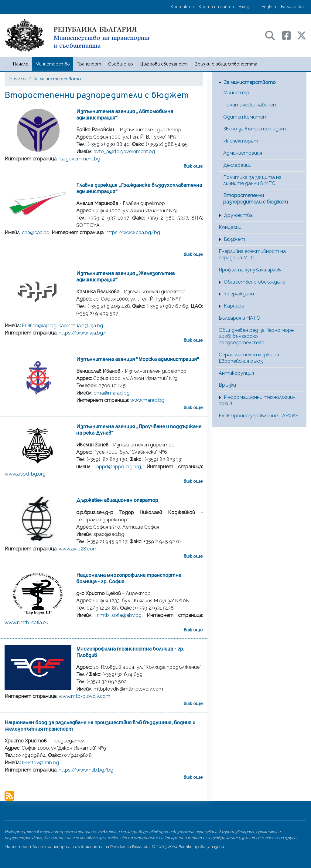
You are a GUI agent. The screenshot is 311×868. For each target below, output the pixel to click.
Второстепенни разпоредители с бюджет (256, 199)
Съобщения (121, 64)
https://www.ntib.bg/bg (86, 770)
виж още (193, 166)
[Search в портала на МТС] (273, 35)
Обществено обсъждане (255, 282)
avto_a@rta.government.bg (124, 151)
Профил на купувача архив (250, 270)
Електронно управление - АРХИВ (259, 416)
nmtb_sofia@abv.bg (119, 615)
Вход (244, 7)
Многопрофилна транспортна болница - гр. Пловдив (130, 652)
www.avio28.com (78, 549)
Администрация (243, 153)
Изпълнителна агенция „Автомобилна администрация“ (125, 115)
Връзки (227, 385)
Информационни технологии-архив (257, 400)
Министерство (53, 64)
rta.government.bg (79, 159)
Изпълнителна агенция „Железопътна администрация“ (125, 277)
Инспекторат (241, 141)
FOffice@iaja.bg (39, 326)
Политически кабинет (250, 105)
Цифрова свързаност (164, 64)
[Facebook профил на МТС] (289, 35)
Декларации (237, 165)
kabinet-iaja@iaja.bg (81, 326)
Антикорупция (236, 373)
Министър (236, 93)
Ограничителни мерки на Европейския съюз (249, 358)
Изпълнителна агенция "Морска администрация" (138, 360)
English (269, 7)
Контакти (182, 7)
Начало (21, 64)
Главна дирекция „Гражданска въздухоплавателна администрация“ (139, 189)
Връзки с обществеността (226, 64)
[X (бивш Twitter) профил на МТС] (302, 35)
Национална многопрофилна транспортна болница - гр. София (129, 579)
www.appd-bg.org (25, 474)
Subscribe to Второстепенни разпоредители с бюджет (9, 796)
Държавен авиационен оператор (117, 501)
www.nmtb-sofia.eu (26, 622)
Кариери (234, 306)
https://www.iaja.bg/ (82, 333)
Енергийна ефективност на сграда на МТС (252, 254)
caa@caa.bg (36, 232)
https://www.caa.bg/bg (133, 232)
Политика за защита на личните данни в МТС (252, 180)
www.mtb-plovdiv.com (84, 696)
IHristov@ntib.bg (40, 763)
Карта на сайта (216, 7)
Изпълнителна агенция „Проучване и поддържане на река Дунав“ (139, 430)
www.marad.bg (147, 400)
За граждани (239, 294)
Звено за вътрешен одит (255, 129)
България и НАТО (239, 318)
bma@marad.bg (112, 393)
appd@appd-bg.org (119, 467)
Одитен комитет (245, 117)
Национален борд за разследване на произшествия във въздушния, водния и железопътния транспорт (100, 726)
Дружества (238, 215)
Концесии (230, 227)
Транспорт (89, 64)
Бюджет (234, 239)
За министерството (57, 79)
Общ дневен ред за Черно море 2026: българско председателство (256, 336)
